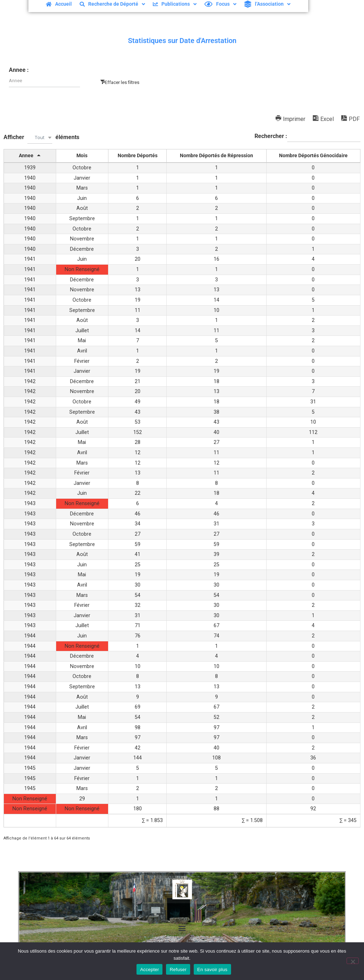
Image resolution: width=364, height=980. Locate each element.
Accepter (149, 970)
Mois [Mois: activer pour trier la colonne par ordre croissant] (82, 156)
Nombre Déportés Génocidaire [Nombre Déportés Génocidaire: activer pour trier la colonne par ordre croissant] (313, 156)
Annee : (19, 70)
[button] (182, 928)
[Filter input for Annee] (44, 81)
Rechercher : (307, 137)
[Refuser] (353, 961)
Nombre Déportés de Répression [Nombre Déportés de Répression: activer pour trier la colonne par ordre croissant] (216, 156)
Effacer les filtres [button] (122, 82)
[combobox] (40, 137)
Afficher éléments (41, 137)
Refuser (178, 970)
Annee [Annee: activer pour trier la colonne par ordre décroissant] (26, 156)
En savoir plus (212, 970)
